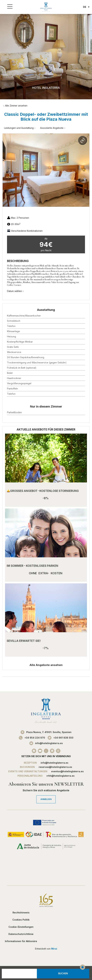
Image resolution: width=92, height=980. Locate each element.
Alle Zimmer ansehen (16, 106)
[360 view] (83, 140)
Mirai (54, 949)
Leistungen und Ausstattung (19, 128)
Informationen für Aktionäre (21, 941)
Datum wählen (15, 291)
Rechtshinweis (21, 913)
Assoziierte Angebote (52, 128)
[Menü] (10, 7)
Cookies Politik (21, 920)
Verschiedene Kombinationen (27, 231)
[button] (5, 170)
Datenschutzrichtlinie (21, 934)
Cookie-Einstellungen (21, 927)
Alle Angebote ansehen (46, 665)
